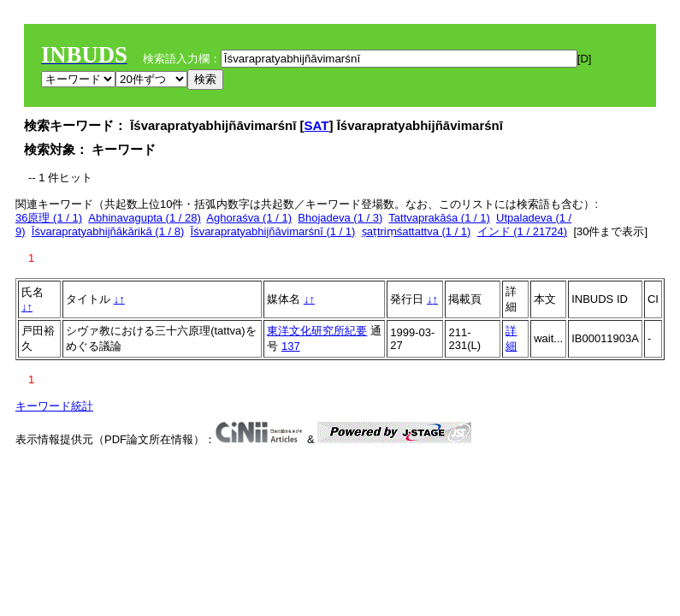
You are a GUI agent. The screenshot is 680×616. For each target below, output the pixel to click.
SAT (317, 125)
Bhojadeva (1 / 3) (340, 218)
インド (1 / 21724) (523, 231)
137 (291, 346)
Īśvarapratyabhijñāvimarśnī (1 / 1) (273, 231)
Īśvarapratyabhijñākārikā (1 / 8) (108, 231)
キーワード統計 (54, 406)
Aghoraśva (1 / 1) (249, 218)
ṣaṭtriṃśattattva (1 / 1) (417, 231)
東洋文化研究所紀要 (317, 331)
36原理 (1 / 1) (49, 218)
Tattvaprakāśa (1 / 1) (439, 218)
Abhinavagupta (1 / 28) (145, 218)
